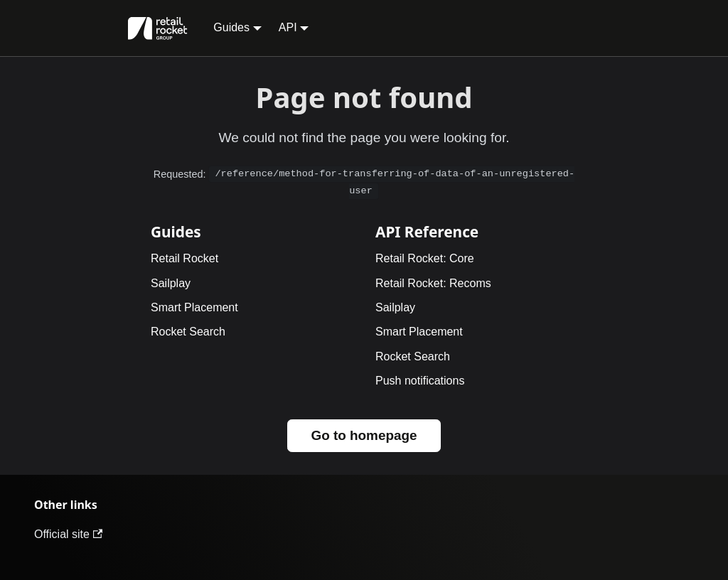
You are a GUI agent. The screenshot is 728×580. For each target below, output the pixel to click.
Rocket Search (188, 332)
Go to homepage (364, 435)
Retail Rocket (184, 258)
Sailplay (171, 283)
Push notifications (420, 381)
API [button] (288, 27)
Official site (68, 534)
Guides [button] (231, 27)
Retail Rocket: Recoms (433, 283)
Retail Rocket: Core (425, 258)
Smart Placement (194, 307)
